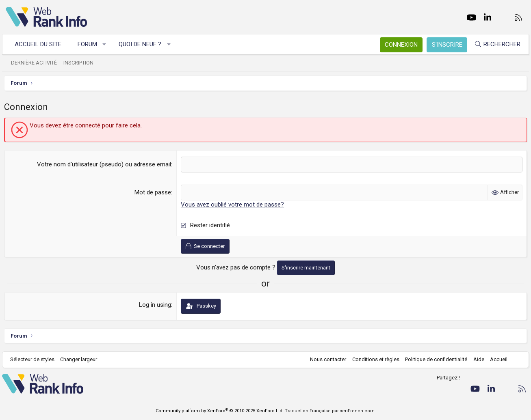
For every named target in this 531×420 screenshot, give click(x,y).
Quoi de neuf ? (144, 44)
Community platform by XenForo (220, 411)
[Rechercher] (494, 44)
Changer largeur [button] (82, 359)
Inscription (82, 63)
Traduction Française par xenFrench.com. (330, 411)
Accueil (495, 359)
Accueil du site (42, 44)
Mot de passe (153, 192)
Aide (475, 359)
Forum (91, 44)
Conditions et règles (372, 359)
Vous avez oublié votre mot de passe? (233, 205)
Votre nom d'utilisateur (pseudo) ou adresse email (104, 164)
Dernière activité (38, 63)
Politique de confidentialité (432, 359)
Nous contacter (324, 359)
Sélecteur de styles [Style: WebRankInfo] (36, 359)
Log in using (155, 305)
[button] (108, 44)
